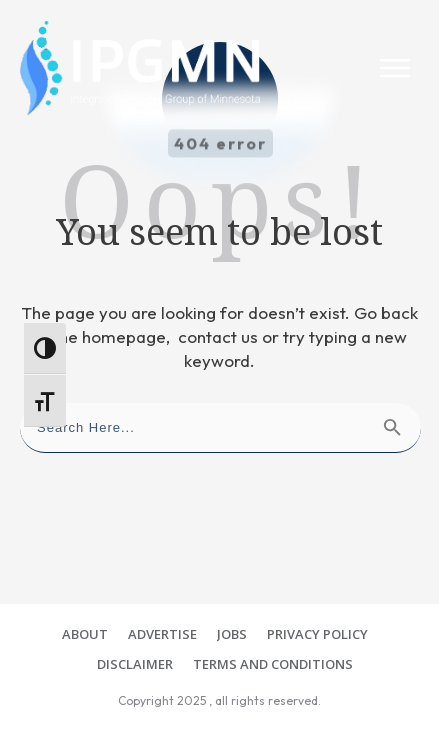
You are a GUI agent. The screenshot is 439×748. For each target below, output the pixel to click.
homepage (124, 336)
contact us (218, 336)
